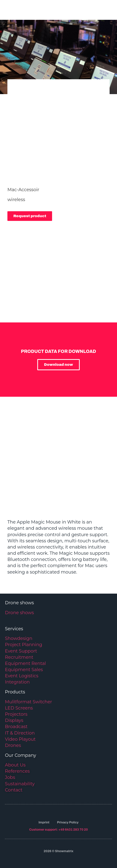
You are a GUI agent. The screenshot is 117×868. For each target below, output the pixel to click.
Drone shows (19, 613)
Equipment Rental (25, 663)
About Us (15, 765)
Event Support (21, 651)
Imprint (44, 822)
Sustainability (20, 784)
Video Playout (20, 739)
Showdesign (19, 638)
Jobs (10, 777)
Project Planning (24, 645)
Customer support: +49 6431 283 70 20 (58, 830)
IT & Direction (20, 733)
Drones (13, 745)
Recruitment (19, 657)
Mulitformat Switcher (29, 702)
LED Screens (19, 708)
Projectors (16, 714)
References (17, 771)
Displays (14, 720)
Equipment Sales (24, 670)
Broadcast (16, 727)
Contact (14, 790)
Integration (17, 682)
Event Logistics (22, 676)
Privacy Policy (68, 822)
